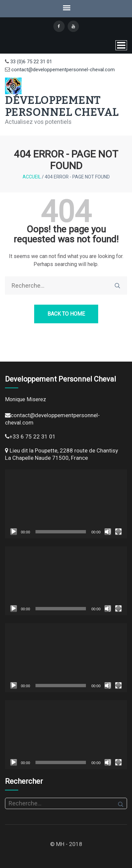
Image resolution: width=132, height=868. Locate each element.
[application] (66, 504)
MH (60, 844)
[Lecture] (14, 532)
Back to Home (66, 314)
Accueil (32, 177)
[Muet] (108, 532)
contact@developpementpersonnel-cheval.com (62, 70)
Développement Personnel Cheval (62, 106)
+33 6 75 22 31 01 (33, 436)
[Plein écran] (118, 532)
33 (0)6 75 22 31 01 (31, 62)
